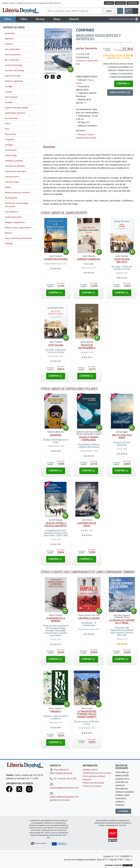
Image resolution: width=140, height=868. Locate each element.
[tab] (49, 148)
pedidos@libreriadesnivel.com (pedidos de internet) (64, 797)
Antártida (56, 435)
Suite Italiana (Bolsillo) (122, 261)
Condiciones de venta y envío (97, 773)
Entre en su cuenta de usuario (124, 19)
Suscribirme (123, 811)
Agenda (109, 3)
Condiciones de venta (25, 3)
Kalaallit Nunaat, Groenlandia (89, 439)
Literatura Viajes (85, 134)
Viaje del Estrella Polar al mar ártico (56, 525)
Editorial (133, 3)
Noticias (120, 3)
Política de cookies (92, 786)
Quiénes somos (9, 3)
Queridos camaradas (89, 259)
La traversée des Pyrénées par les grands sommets (87, 714)
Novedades (10, 33)
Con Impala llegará (89, 618)
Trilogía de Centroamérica (87, 347)
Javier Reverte (86, 48)
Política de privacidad (93, 783)
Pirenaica (56, 712)
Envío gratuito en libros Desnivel (48, 3)
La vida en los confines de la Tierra (122, 622)
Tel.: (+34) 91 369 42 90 (63, 779)
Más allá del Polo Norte (122, 437)
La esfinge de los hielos (87, 525)
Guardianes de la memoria (56, 620)
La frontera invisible (56, 259)
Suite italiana (56, 345)
